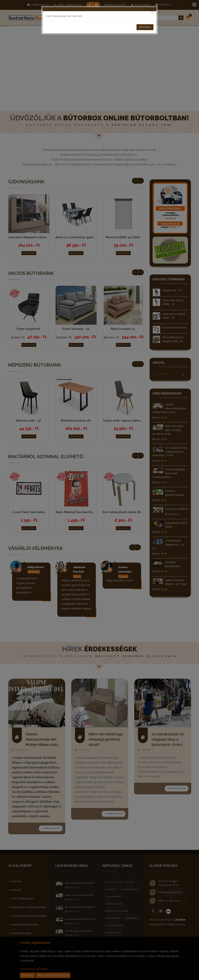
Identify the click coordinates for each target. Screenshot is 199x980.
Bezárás (145, 27)
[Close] (152, 11)
